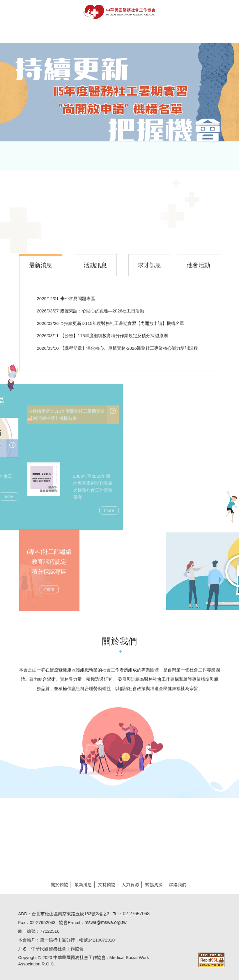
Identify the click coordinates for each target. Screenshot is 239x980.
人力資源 (127, 885)
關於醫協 (56, 885)
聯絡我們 (174, 885)
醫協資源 (151, 885)
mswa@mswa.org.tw (102, 922)
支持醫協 (104, 885)
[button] (155, 33)
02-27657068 (133, 914)
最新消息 (80, 885)
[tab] (41, 268)
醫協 (120, 12)
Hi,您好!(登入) (186, 5)
